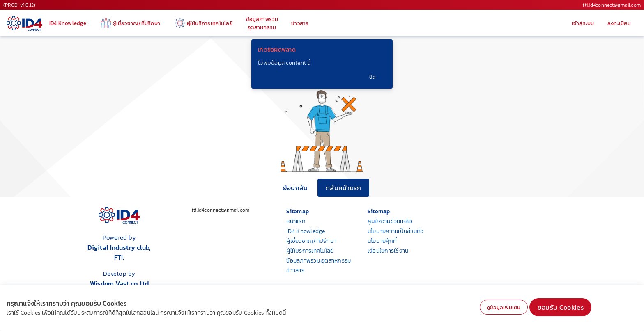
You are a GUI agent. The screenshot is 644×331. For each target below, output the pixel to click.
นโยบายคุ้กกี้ (382, 241)
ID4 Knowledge (306, 231)
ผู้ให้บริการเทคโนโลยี (310, 251)
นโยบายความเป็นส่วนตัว (396, 231)
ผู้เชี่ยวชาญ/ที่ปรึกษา (311, 241)
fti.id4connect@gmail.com (612, 5)
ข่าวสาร (295, 271)
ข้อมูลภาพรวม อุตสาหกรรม (319, 261)
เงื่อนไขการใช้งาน (388, 251)
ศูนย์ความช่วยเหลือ (390, 221)
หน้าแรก (296, 221)
